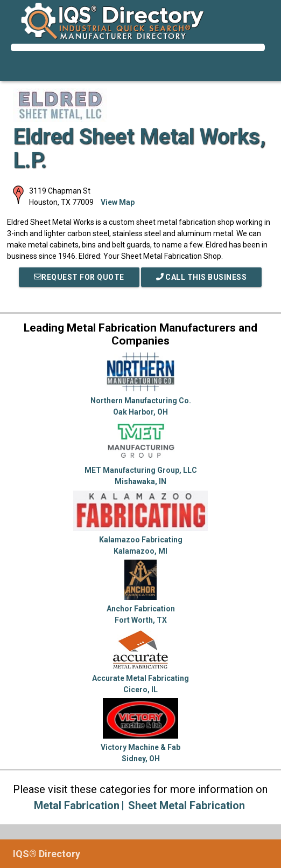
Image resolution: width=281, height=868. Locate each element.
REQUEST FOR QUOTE (79, 277)
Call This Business (202, 277)
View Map (118, 202)
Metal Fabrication (77, 805)
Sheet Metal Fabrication (187, 805)
